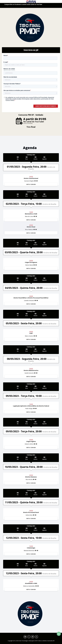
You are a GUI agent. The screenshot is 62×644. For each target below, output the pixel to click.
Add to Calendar (31, 184)
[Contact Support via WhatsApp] (59, 634)
